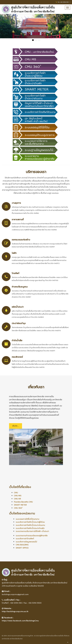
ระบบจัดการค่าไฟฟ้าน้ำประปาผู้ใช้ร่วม (30, 522)
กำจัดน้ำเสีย (17, 340)
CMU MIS (18, 496)
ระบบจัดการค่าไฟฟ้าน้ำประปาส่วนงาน (30, 525)
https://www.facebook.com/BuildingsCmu (20, 621)
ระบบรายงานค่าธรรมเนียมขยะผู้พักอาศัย (32, 536)
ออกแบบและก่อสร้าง (21, 240)
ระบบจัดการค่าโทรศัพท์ (25, 539)
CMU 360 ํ (18, 508)
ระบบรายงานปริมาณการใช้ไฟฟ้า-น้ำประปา (32, 531)
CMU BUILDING (22, 545)
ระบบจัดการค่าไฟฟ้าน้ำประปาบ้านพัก (30, 528)
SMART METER (20, 505)
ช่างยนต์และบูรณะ (20, 287)
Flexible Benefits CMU (23, 502)
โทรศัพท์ (15, 273)
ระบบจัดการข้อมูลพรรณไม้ (26, 542)
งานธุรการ (16, 203)
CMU (16, 493)
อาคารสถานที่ (18, 219)
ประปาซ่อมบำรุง (19, 323)
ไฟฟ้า (14, 253)
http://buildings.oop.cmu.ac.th (15, 611)
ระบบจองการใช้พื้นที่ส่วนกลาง (27, 519)
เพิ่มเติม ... (16, 426)
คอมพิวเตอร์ (17, 357)
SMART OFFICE (22, 548)
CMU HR (17, 499)
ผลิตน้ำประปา (18, 307)
